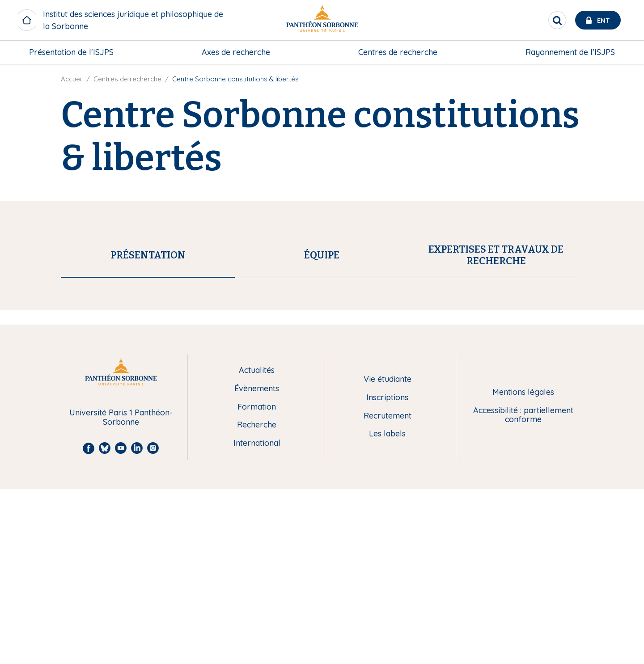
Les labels (387, 609)
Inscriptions (387, 573)
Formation (257, 582)
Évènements (257, 564)
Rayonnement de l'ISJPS (570, 52)
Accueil (72, 79)
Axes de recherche (236, 52)
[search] (557, 20)
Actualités (257, 545)
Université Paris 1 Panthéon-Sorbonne (121, 592)
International (257, 618)
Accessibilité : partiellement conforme (523, 590)
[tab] (148, 255)
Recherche (257, 600)
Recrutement (388, 590)
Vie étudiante (388, 554)
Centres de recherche (398, 52)
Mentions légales (523, 567)
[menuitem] (71, 52)
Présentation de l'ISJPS (71, 52)
